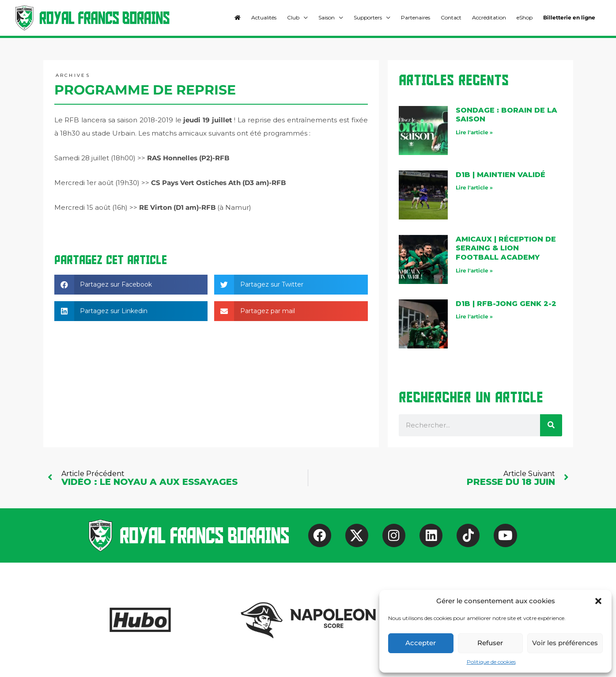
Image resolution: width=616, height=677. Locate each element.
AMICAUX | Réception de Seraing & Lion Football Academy (506, 248)
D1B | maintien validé (501, 175)
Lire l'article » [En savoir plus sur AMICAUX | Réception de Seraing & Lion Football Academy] (474, 270)
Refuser (490, 643)
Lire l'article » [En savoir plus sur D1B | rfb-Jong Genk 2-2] (474, 316)
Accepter (421, 643)
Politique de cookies (491, 662)
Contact (451, 17)
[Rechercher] (551, 425)
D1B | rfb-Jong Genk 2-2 (506, 304)
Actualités (264, 17)
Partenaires (416, 17)
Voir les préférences (565, 643)
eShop (525, 17)
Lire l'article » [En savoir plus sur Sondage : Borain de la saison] (474, 132)
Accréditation (489, 17)
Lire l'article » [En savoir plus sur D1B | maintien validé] (474, 187)
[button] (598, 601)
